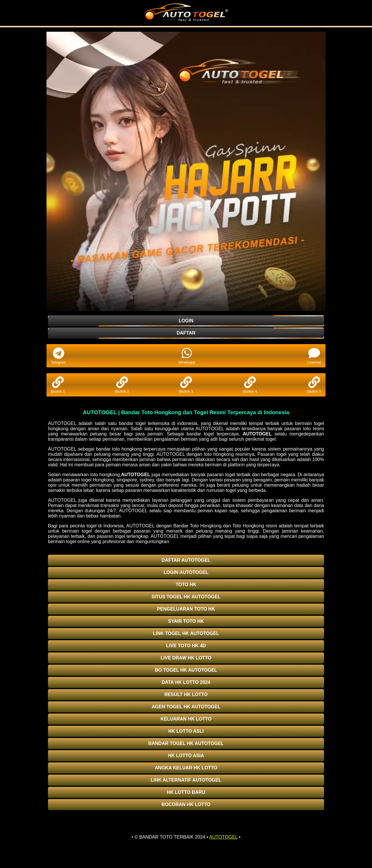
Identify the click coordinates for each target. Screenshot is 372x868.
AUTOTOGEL (257, 434)
